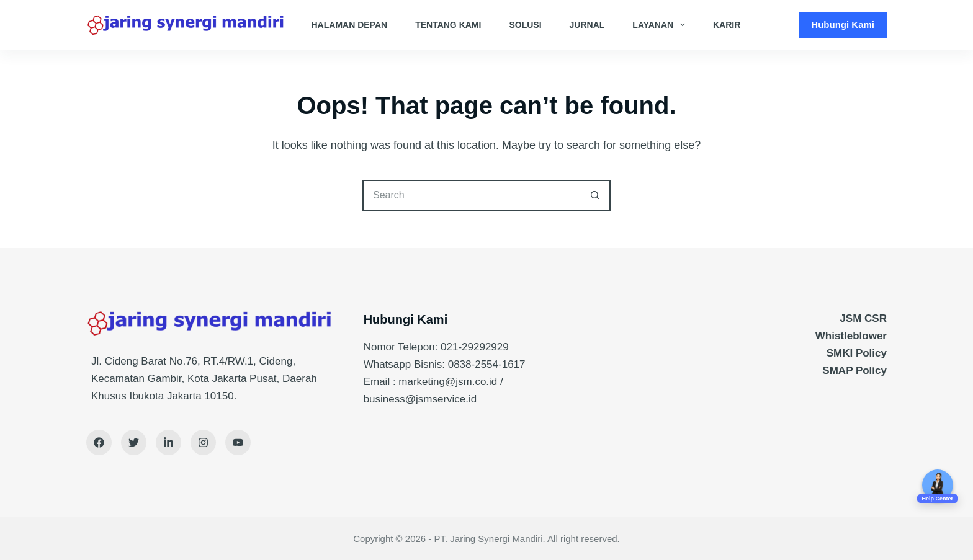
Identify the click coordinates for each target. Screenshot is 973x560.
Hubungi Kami (843, 24)
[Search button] (595, 195)
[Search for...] (471, 195)
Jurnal (587, 25)
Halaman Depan (350, 25)
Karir (727, 25)
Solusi (525, 25)
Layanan (661, 25)
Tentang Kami (448, 25)
